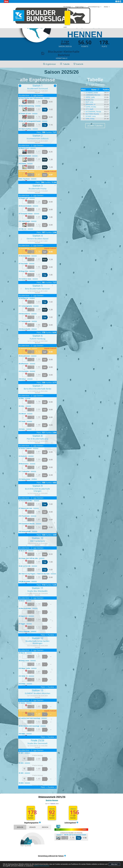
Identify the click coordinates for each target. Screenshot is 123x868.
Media (106, 7)
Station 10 (38, 538)
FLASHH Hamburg (37, 339)
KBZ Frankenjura (38, 541)
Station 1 (38, 86)
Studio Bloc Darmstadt (37, 743)
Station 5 (38, 286)
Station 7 (38, 386)
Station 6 (38, 336)
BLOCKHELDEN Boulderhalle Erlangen (37, 490)
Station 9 (38, 486)
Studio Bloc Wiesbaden (37, 591)
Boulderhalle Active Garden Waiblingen (37, 642)
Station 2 (38, 136)
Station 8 (38, 436)
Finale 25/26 (38, 740)
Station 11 (38, 588)
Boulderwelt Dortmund (38, 89)
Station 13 (38, 690)
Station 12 (38, 638)
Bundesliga (67, 7)
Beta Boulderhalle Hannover (38, 289)
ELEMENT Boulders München (38, 693)
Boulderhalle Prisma (38, 189)
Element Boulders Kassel (38, 239)
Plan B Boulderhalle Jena (37, 439)
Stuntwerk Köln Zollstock (38, 139)
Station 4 (38, 236)
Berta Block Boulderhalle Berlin (37, 389)
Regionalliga (80, 7)
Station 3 (38, 186)
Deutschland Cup (94, 7)
